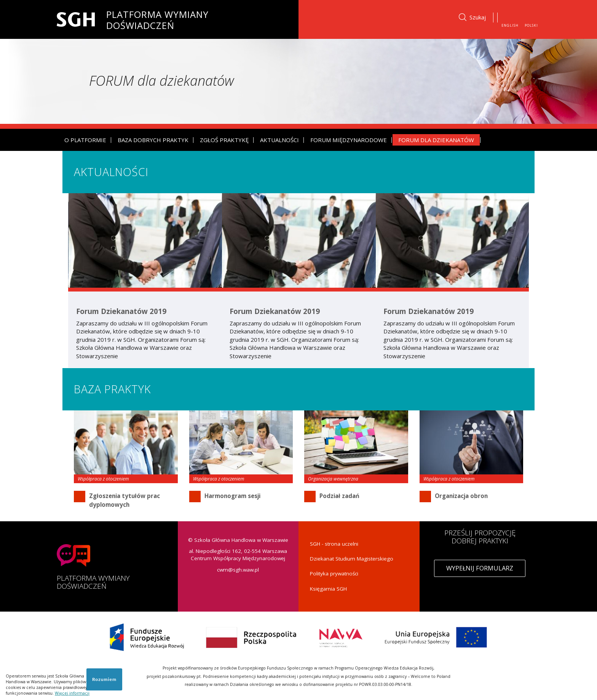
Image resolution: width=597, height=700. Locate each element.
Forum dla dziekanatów (436, 140)
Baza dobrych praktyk (153, 140)
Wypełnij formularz (480, 568)
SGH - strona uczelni (334, 544)
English (510, 25)
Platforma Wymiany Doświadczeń (157, 19)
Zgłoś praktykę (224, 140)
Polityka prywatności (334, 573)
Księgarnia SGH (328, 589)
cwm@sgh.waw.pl (238, 570)
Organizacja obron (461, 496)
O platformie (85, 140)
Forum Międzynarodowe (349, 140)
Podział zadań (339, 496)
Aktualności (279, 140)
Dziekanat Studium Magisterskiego (352, 559)
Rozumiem (104, 679)
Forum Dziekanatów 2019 (121, 312)
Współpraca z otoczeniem (103, 479)
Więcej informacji (72, 693)
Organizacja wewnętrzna (333, 479)
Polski (531, 25)
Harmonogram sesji (232, 496)
